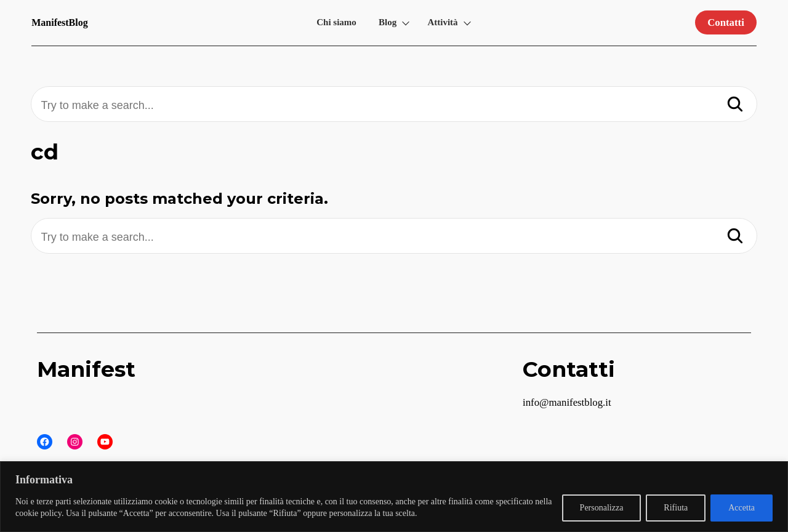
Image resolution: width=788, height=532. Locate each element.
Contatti (726, 22)
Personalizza (602, 508)
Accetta (742, 508)
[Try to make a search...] (394, 106)
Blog (388, 22)
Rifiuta (676, 508)
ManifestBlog (60, 22)
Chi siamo (336, 22)
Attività (442, 22)
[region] (394, 497)
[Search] (735, 105)
